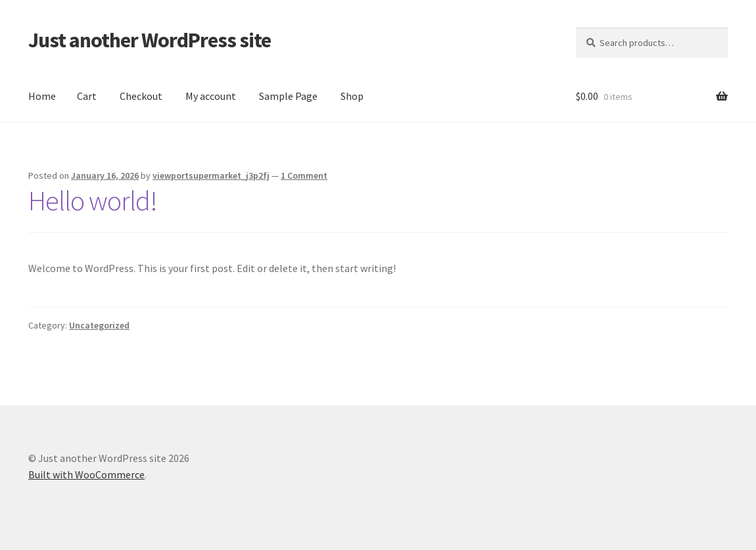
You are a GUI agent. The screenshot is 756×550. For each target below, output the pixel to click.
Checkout (141, 96)
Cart (87, 96)
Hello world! (93, 200)
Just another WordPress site (150, 40)
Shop (352, 96)
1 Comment (304, 175)
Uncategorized (99, 325)
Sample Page (288, 96)
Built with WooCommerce (86, 474)
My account (211, 96)
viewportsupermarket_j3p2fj (211, 175)
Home (42, 96)
